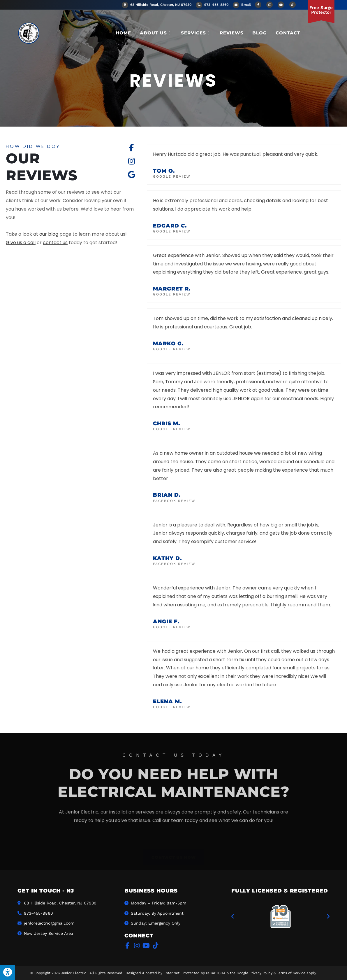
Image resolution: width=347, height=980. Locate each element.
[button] (232, 916)
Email (246, 5)
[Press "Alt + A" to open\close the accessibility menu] (8, 972)
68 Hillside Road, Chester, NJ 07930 (157, 5)
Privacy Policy (261, 973)
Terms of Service (291, 973)
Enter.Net (171, 973)
